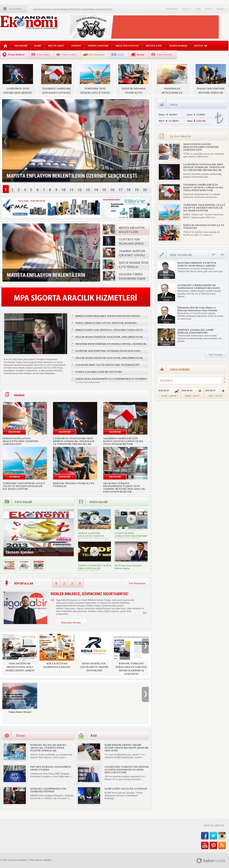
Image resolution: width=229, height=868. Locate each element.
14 (96, 190)
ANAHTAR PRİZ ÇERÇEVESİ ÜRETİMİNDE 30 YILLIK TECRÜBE (131, 536)
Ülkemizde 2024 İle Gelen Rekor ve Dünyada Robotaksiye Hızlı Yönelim (197, 309)
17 (120, 190)
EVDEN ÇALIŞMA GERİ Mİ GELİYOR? (99, 372)
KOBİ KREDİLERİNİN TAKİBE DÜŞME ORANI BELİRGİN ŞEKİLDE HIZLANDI (127, 748)
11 (72, 190)
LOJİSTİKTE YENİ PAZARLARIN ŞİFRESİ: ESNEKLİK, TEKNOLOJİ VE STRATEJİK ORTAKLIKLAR (74, 441)
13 (88, 190)
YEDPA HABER (178, 46)
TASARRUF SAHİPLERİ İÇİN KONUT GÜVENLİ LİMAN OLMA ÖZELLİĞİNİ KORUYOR (123, 441)
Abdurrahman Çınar (166, 276)
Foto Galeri (43, 54)
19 (137, 190)
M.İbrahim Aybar (166, 298)
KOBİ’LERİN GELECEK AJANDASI (126, 789)
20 (145, 190)
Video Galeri (69, 54)
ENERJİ (76, 46)
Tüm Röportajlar (137, 583)
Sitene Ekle (171, 9)
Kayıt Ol (186, 9)
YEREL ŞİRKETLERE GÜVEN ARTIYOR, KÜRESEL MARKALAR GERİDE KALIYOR (106, 325)
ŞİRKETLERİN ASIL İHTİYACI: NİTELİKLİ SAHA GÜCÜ (109, 330)
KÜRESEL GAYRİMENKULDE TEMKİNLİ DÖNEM (48, 790)
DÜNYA (201, 46)
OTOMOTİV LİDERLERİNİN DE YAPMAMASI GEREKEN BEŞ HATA (199, 287)
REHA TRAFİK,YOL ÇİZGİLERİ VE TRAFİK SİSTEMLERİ (94, 653)
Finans (121, 54)
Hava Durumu (96, 54)
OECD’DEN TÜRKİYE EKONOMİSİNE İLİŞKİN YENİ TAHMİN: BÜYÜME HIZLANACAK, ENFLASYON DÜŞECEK (124, 487)
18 (129, 190)
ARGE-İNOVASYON (127, 46)
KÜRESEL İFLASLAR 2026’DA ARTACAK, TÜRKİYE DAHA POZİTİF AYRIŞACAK (48, 748)
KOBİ (38, 46)
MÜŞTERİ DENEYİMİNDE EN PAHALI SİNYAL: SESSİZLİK (111, 344)
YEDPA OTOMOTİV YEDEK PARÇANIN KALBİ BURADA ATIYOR (95, 568)
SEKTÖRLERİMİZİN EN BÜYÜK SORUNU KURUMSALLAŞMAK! (197, 264)
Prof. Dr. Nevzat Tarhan (166, 343)
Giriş (198, 9)
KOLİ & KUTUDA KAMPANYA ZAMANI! (57, 651)
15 (104, 190)
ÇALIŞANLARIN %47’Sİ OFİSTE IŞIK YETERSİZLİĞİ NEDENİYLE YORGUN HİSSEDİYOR (107, 367)
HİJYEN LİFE (154, 46)
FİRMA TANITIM (98, 46)
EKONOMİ (21, 46)
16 (112, 190)
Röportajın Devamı (71, 622)
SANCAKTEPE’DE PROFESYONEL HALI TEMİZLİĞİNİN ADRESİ (20, 653)
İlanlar (141, 54)
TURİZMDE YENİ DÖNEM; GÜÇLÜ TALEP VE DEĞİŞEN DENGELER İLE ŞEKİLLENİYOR (24, 486)
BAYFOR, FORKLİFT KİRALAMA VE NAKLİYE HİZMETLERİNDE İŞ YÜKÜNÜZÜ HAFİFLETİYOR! (131, 656)
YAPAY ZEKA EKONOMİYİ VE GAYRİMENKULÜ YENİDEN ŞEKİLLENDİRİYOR (111, 381)
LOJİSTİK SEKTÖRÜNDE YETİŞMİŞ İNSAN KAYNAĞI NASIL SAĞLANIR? (108, 353)
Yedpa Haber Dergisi (20, 698)
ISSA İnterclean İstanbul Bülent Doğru (128, 567)
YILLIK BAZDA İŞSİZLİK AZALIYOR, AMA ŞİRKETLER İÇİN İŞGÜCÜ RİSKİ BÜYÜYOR (109, 339)
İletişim (221, 9)
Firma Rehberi (16, 54)
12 (80, 190)
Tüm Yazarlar (165, 54)
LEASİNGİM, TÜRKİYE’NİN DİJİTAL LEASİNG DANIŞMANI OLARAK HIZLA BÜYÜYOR (127, 770)
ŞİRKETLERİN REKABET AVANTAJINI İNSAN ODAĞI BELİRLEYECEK (108, 318)
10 (63, 190)
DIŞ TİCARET (56, 46)
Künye (209, 9)
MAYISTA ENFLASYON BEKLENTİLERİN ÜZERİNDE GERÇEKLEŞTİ (73, 9)
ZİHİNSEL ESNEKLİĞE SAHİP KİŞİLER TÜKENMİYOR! (196, 331)
